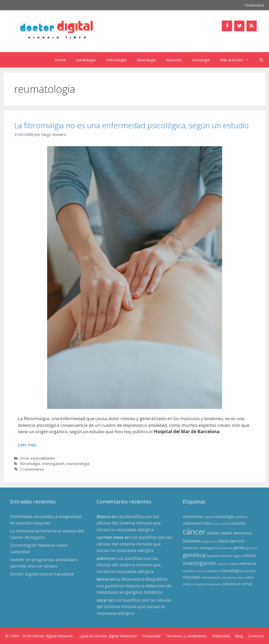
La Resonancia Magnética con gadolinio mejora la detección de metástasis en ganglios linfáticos (134, 586)
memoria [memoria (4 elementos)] (248, 563)
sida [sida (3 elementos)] (186, 584)
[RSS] (252, 26)
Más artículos (237, 60)
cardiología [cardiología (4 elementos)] (224, 517)
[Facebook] (227, 26)
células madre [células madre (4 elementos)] (220, 533)
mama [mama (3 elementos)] (233, 564)
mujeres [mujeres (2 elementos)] (201, 571)
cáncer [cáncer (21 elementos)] (194, 532)
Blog (239, 636)
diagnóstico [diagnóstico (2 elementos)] (209, 541)
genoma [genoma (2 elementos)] (252, 548)
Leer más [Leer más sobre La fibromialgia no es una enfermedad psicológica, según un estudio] (27, 445)
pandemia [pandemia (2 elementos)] (229, 578)
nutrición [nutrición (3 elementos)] (249, 571)
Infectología (116, 60)
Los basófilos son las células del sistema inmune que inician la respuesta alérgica (129, 523)
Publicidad (221, 636)
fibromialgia (30, 464)
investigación (53, 464)
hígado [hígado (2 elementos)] (238, 556)
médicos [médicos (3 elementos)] (214, 571)
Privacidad (151, 636)
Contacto (256, 636)
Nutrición (174, 60)
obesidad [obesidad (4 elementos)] (191, 577)
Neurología (146, 60)
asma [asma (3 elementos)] (209, 517)
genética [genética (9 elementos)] (194, 555)
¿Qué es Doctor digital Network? (108, 636)
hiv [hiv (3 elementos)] (230, 556)
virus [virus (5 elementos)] (247, 584)
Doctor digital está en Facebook (42, 574)
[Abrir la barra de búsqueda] (261, 60)
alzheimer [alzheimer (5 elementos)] (193, 516)
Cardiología (86, 60)
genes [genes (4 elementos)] (239, 548)
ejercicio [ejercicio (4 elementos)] (237, 541)
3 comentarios (32, 469)
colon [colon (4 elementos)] (207, 523)
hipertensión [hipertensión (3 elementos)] (216, 556)
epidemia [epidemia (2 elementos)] (226, 548)
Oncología (201, 60)
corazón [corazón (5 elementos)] (237, 523)
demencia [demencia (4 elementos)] (242, 533)
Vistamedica (254, 5)
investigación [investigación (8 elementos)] (199, 563)
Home (60, 60)
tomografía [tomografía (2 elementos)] (198, 584)
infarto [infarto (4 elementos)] (250, 556)
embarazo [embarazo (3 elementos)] (191, 548)
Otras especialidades (38, 458)
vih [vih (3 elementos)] (239, 584)
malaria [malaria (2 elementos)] (222, 564)
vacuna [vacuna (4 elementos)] (229, 584)
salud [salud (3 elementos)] (249, 577)
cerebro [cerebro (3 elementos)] (241, 517)
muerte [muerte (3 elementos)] (188, 571)
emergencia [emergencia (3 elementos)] (209, 548)
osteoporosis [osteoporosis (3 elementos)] (211, 577)
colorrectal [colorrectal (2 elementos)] (221, 524)
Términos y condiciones (186, 636)
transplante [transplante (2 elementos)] (214, 584)
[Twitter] (239, 26)
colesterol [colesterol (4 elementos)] (192, 523)
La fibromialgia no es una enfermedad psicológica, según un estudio (131, 125)
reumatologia (78, 464)
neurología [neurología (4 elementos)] (231, 571)
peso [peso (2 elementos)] (240, 578)
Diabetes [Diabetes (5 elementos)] (192, 541)
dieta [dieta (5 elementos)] (223, 541)
